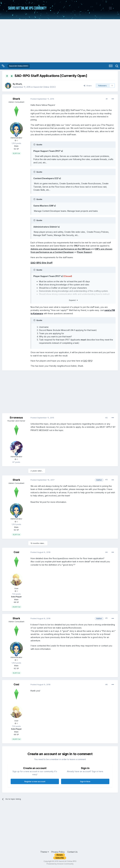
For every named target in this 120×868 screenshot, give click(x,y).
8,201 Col (16, 153)
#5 (107, 618)
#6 (107, 684)
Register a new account (35, 781)
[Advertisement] (60, 41)
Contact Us (72, 852)
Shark (19, 84)
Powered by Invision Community (60, 864)
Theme (45, 852)
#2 (107, 418)
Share (88, 86)
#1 (107, 99)
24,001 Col (16, 607)
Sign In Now (85, 781)
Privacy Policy (58, 852)
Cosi (16, 552)
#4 (107, 552)
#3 (107, 480)
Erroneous (16, 418)
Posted (42, 99)
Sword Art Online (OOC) (45, 87)
